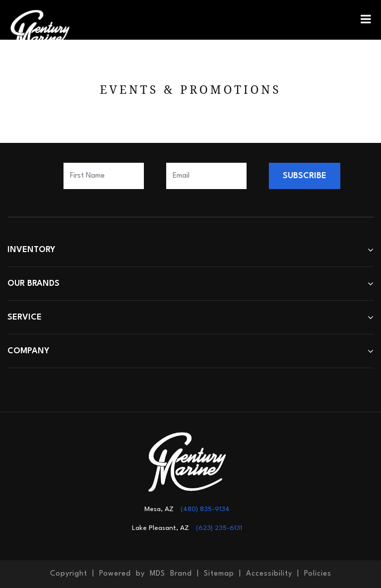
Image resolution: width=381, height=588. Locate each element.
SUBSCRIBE (305, 176)
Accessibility (269, 574)
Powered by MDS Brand (146, 574)
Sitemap (219, 574)
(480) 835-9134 (205, 509)
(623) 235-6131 (219, 528)
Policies (318, 574)
